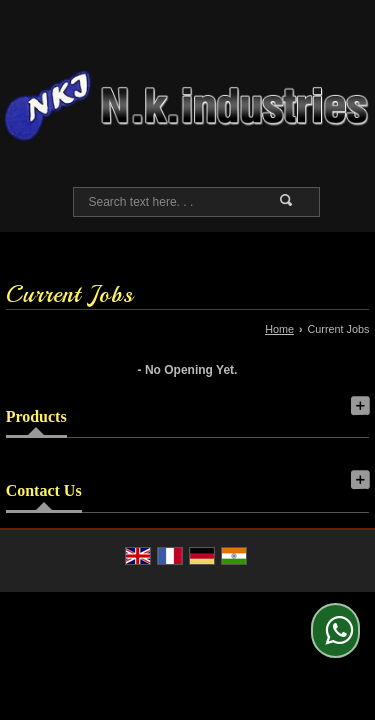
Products (36, 416)
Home (279, 329)
